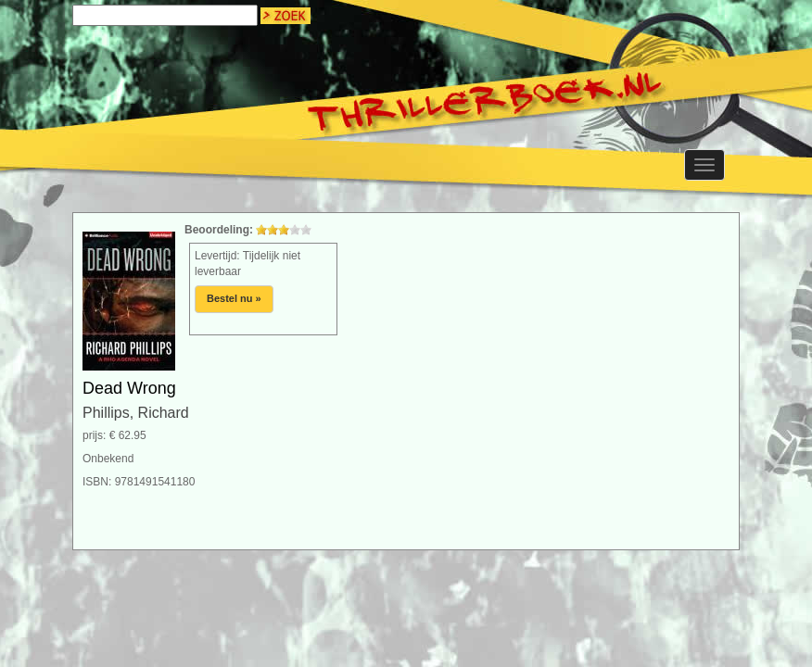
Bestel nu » (234, 298)
